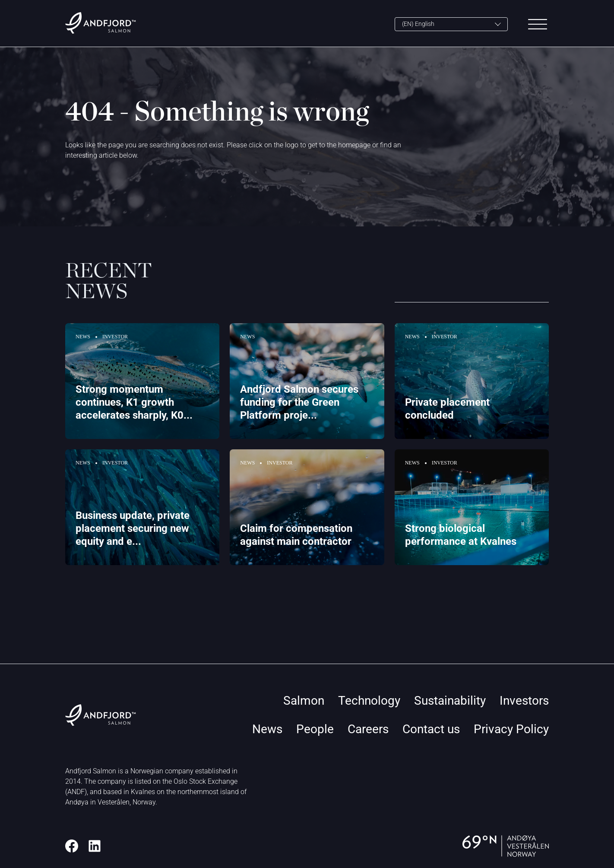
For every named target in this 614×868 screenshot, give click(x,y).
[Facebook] (72, 846)
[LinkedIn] (95, 846)
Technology (369, 701)
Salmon (304, 701)
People (315, 729)
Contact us (431, 729)
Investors (524, 701)
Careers (368, 729)
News (267, 729)
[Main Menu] (538, 24)
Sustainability (450, 701)
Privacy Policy (511, 729)
